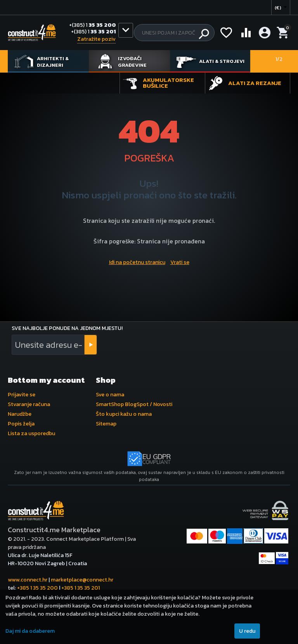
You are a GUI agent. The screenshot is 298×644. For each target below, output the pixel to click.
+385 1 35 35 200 (37, 588)
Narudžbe (20, 414)
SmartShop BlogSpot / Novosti (134, 404)
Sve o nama (110, 395)
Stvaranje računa (29, 404)
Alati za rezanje (255, 83)
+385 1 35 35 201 (81, 588)
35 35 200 (93, 25)
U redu (247, 631)
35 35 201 (94, 32)
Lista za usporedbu (31, 433)
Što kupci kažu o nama (124, 414)
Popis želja (21, 424)
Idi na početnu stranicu (137, 262)
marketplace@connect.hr (82, 580)
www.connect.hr (28, 580)
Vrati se (180, 262)
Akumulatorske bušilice (168, 83)
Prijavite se (22, 395)
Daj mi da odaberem (30, 631)
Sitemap (106, 424)
